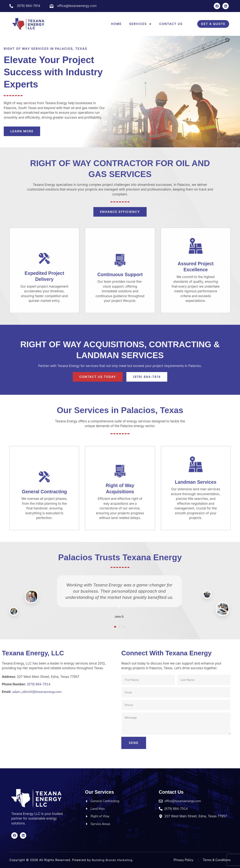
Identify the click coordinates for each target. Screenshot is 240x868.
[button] (115, 627)
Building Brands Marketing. (113, 860)
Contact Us (171, 24)
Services (140, 24)
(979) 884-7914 (39, 684)
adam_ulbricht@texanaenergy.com (37, 692)
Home (116, 24)
